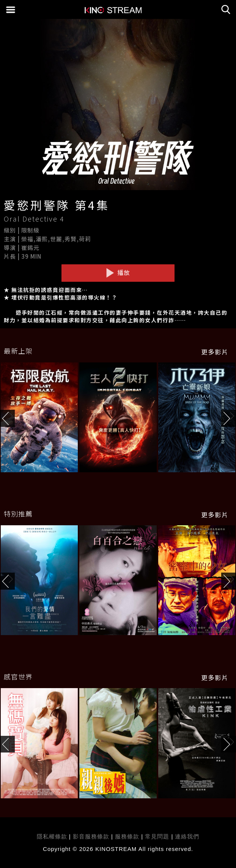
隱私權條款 (52, 836)
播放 (118, 273)
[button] (229, 418)
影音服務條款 (91, 836)
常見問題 (157, 836)
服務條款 (128, 836)
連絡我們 (187, 836)
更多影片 (215, 352)
